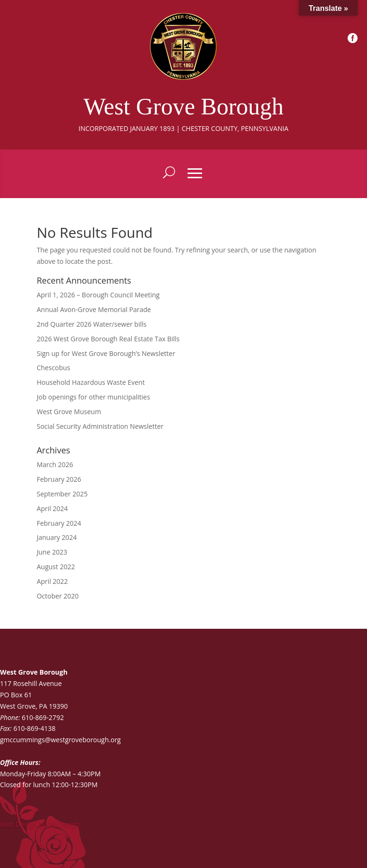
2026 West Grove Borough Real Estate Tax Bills (108, 339)
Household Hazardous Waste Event (91, 382)
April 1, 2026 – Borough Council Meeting (98, 295)
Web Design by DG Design (40, 824)
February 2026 (59, 479)
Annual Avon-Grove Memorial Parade (94, 309)
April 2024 (52, 508)
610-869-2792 (43, 717)
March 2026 (55, 464)
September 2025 (62, 494)
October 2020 (58, 596)
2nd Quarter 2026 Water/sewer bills (92, 324)
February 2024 (59, 523)
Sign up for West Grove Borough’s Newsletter (106, 353)
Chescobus (54, 368)
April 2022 (52, 581)
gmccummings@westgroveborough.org (60, 740)
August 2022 (56, 567)
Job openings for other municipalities (94, 397)
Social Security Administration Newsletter (100, 426)
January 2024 (57, 537)
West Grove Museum (69, 412)
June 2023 (52, 552)
